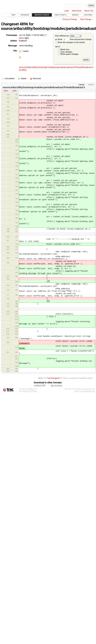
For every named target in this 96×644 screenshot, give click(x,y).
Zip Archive (56, 386)
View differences (62, 36)
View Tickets (60, 15)
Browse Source (42, 15)
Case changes (66, 52)
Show (59, 39)
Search (75, 15)
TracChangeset (53, 378)
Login (67, 11)
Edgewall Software (29, 391)
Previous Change (70, 19)
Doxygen (88, 15)
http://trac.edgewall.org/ (85, 391)
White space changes (69, 54)
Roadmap (25, 15)
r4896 (14, 91)
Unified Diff (40, 386)
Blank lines (65, 50)
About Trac (89, 11)
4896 (24, 24)
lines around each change (77, 39)
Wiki (13, 15)
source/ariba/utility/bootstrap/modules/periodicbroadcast (49, 29)
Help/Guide (77, 11)
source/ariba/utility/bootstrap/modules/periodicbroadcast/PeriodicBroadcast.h (56, 67)
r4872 (6, 91)
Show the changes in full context (70, 42)
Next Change (86, 19)
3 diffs (23, 70)
